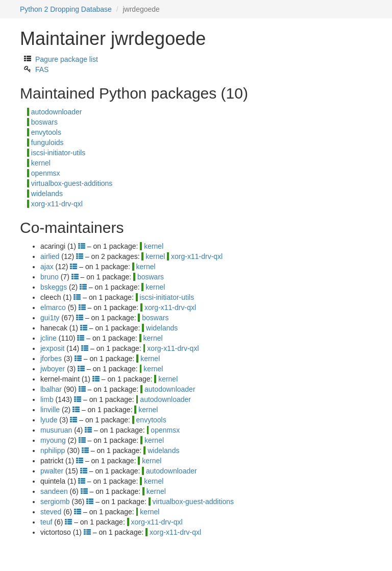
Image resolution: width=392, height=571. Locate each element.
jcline (48, 338)
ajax (47, 267)
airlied (50, 256)
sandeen (54, 491)
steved (51, 512)
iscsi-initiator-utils (58, 153)
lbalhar (51, 389)
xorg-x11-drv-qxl (57, 204)
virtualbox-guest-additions (72, 183)
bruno (50, 277)
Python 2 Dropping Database (66, 9)
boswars (44, 122)
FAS (42, 69)
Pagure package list (67, 59)
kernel (41, 163)
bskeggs (54, 287)
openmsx (46, 173)
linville (50, 410)
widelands (47, 194)
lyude (49, 420)
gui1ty (50, 318)
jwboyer (53, 369)
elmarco (53, 307)
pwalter (52, 471)
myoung (53, 440)
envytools (46, 132)
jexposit (52, 348)
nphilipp (53, 450)
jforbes (51, 359)
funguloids (47, 142)
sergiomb (55, 502)
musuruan (56, 430)
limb (47, 399)
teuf (46, 522)
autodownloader (57, 112)
